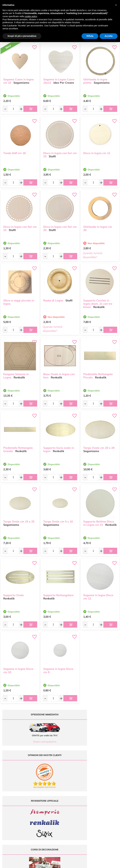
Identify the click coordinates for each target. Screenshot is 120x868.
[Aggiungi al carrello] (30, 109)
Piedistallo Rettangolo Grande (18, 448)
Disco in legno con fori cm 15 (20, 227)
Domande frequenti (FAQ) (105, 795)
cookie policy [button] (31, 16)
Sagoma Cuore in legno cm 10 (19, 79)
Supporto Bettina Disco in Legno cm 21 (99, 522)
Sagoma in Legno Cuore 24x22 (59, 79)
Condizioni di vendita (105, 804)
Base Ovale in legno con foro (59, 374)
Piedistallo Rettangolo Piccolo (98, 374)
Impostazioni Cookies (105, 810)
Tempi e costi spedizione (30, 742)
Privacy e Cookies (105, 807)
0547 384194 (47, 805)
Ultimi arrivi (75, 795)
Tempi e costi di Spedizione (105, 801)
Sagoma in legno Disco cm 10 (18, 669)
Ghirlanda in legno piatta (95, 79)
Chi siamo (75, 804)
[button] (116, 5)
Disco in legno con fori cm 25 (60, 153)
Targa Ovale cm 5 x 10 (58, 520)
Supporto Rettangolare (58, 594)
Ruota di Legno (53, 299)
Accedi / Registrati (75, 807)
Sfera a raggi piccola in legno (19, 300)
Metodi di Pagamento (105, 798)
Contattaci (75, 810)
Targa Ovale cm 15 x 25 (19, 520)
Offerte (75, 798)
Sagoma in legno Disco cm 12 (98, 595)
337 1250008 (47, 814)
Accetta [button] (109, 36)
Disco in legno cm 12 (97, 151)
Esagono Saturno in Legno (16, 374)
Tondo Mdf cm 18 (14, 151)
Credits (103, 864)
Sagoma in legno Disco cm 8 (58, 669)
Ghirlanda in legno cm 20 (98, 227)
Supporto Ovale (14, 594)
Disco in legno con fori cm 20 (60, 227)
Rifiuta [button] (90, 36)
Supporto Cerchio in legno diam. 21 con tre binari (98, 302)
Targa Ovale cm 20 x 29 (99, 446)
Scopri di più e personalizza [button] (22, 36)
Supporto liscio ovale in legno (59, 448)
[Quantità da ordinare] (13, 109)
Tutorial (75, 801)
